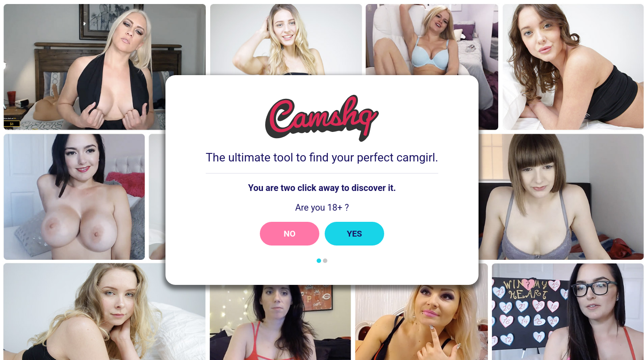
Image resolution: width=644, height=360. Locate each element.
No (290, 234)
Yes (354, 234)
